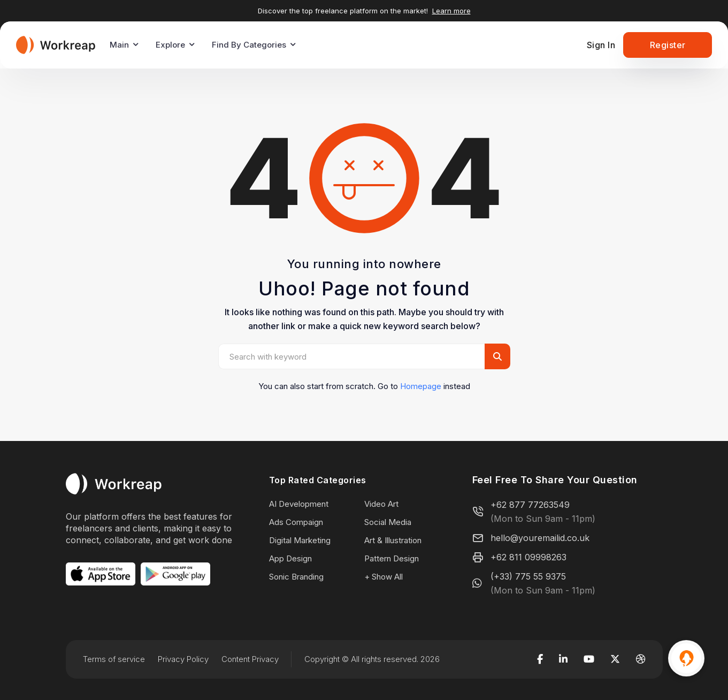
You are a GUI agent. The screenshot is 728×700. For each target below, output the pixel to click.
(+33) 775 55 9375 (528, 576)
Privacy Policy (183, 659)
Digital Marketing (300, 540)
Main (119, 45)
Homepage (421, 386)
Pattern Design (392, 558)
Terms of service (114, 659)
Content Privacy (250, 659)
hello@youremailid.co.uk (540, 538)
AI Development (299, 504)
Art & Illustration (393, 540)
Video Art (381, 504)
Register (668, 45)
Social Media (388, 522)
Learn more (451, 11)
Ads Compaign (296, 522)
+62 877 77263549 (530, 505)
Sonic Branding (296, 577)
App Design (290, 558)
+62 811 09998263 (528, 557)
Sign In (601, 45)
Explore (170, 45)
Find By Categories (249, 45)
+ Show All (384, 577)
